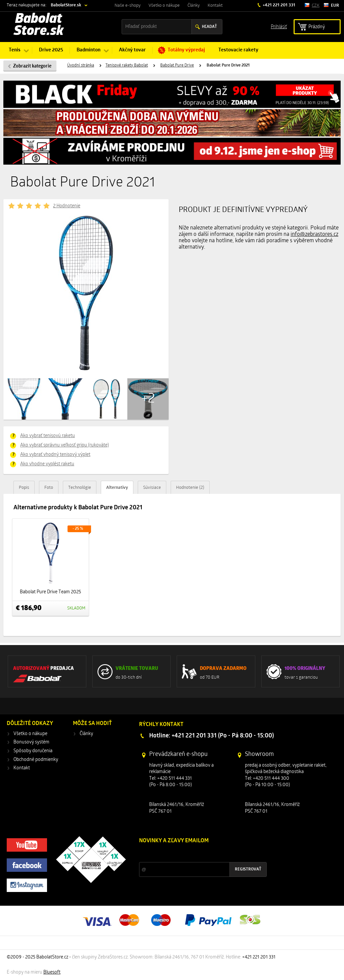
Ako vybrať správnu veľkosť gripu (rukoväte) (64, 445)
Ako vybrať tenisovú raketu (48, 436)
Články (194, 6)
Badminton (89, 50)
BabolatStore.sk (66, 5)
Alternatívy (117, 488)
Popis (24, 488)
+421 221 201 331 (278, 5)
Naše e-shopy (128, 6)
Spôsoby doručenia (33, 751)
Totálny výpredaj (186, 50)
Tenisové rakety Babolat (127, 66)
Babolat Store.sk (39, 26)
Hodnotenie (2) (190, 488)
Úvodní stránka (81, 66)
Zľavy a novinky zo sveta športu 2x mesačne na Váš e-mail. (198, 854)
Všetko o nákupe (164, 6)
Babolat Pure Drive (177, 66)
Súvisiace (152, 488)
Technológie (80, 488)
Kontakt (215, 6)
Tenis (15, 50)
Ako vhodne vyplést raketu (47, 464)
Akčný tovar (132, 50)
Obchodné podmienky (36, 760)
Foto (49, 488)
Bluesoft (52, 972)
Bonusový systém (31, 742)
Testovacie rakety (238, 50)
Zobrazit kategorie (32, 66)
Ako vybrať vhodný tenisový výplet (55, 455)
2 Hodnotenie (67, 206)
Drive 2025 (51, 50)
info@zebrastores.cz (314, 235)
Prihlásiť (279, 26)
